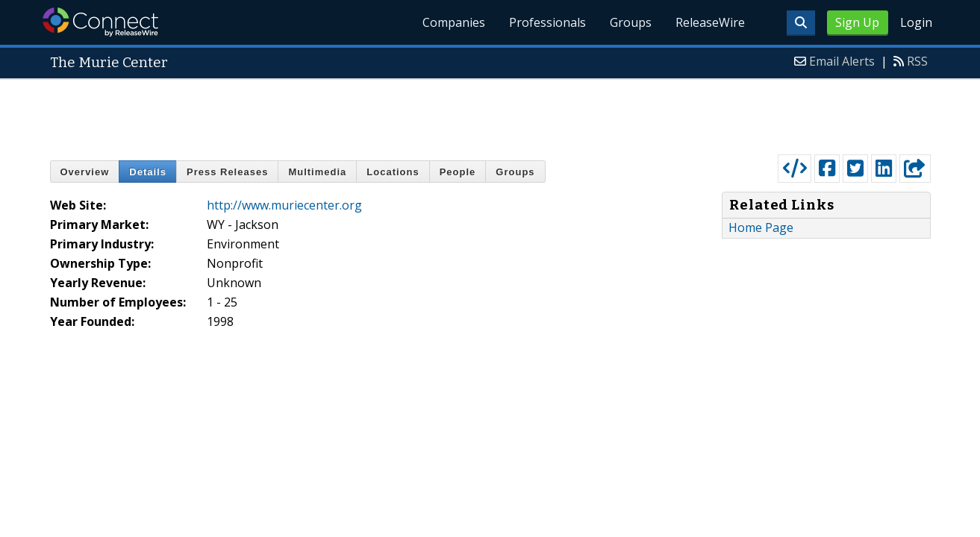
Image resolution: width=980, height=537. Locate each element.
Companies (454, 22)
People (458, 172)
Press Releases (227, 172)
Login (916, 22)
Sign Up (857, 22)
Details (148, 172)
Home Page (761, 227)
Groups (631, 22)
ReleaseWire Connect (100, 22)
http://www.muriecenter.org (284, 205)
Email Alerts (842, 61)
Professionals (547, 22)
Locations (393, 172)
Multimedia (317, 172)
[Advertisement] (490, 113)
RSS (917, 61)
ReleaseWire (710, 22)
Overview (85, 172)
